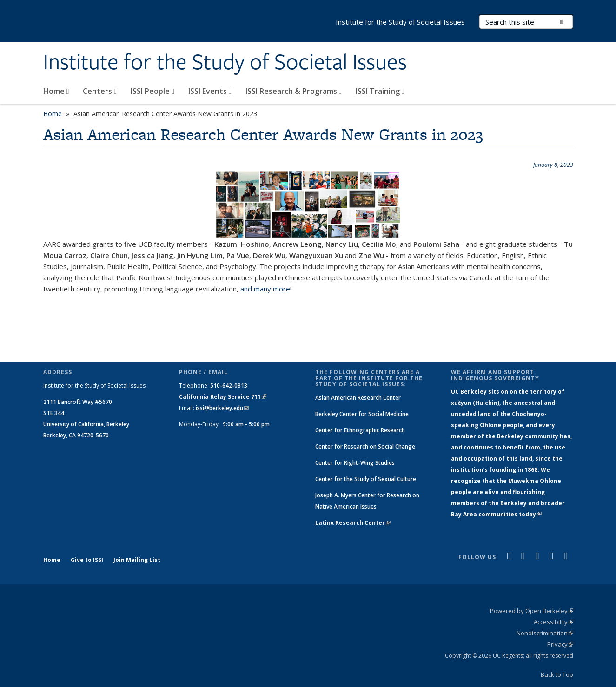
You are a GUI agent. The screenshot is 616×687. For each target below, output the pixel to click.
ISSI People (152, 91)
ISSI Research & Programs (294, 91)
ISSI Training (380, 91)
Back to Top (557, 674)
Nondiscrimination (545, 633)
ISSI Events (210, 91)
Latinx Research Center (353, 523)
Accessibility (553, 622)
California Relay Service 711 (223, 397)
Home (56, 91)
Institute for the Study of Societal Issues (225, 62)
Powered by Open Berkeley (532, 611)
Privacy (560, 644)
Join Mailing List (137, 560)
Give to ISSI (87, 560)
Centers (100, 91)
